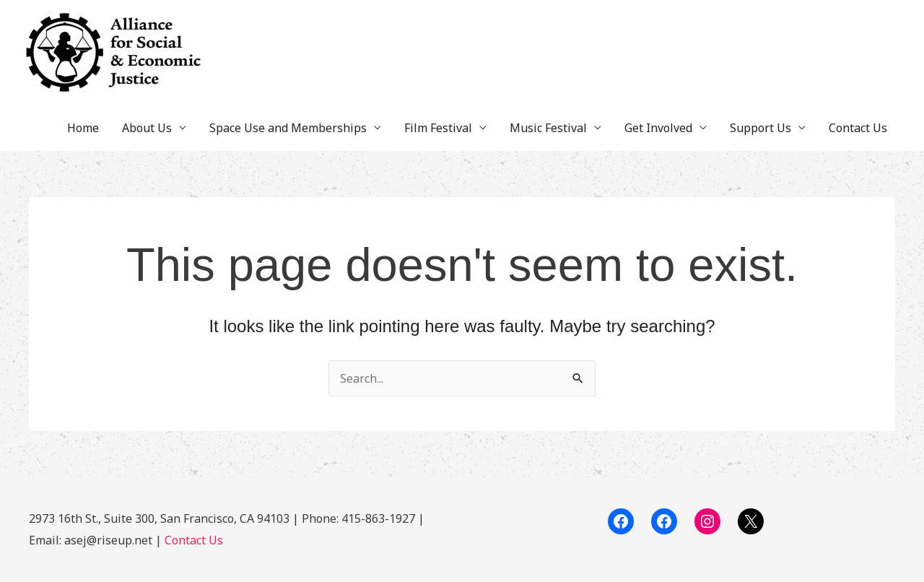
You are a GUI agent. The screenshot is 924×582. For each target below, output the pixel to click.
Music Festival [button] (548, 128)
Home (83, 128)
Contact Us (858, 128)
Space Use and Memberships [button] (288, 128)
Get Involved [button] (658, 128)
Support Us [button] (760, 128)
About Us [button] (147, 128)
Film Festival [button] (438, 128)
